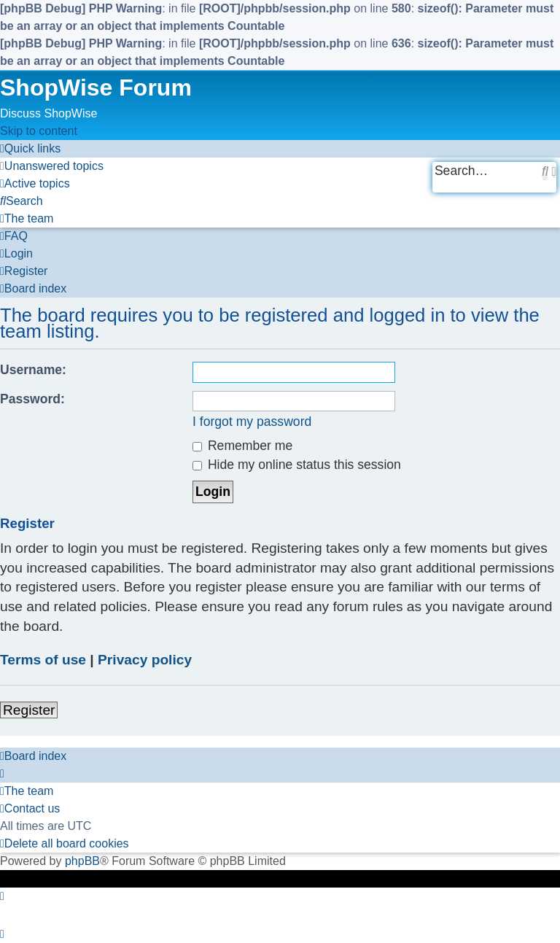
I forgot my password (252, 422)
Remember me (242, 446)
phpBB (82, 861)
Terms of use (43, 660)
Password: (32, 399)
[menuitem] (52, 166)
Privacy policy (145, 660)
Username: (33, 370)
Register (29, 710)
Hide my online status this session (297, 465)
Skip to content (39, 131)
